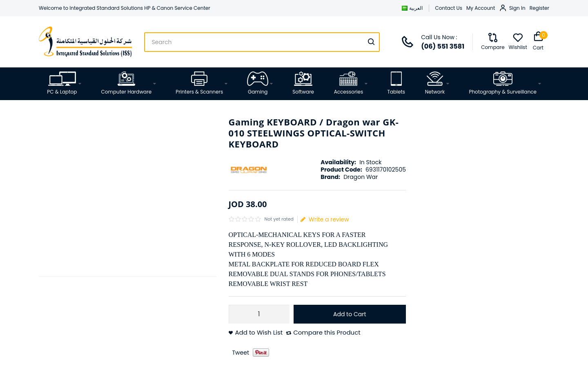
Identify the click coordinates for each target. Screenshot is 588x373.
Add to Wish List (259, 333)
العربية (412, 8)
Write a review (325, 219)
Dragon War (361, 177)
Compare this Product (327, 333)
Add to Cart (350, 314)
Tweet (241, 353)
